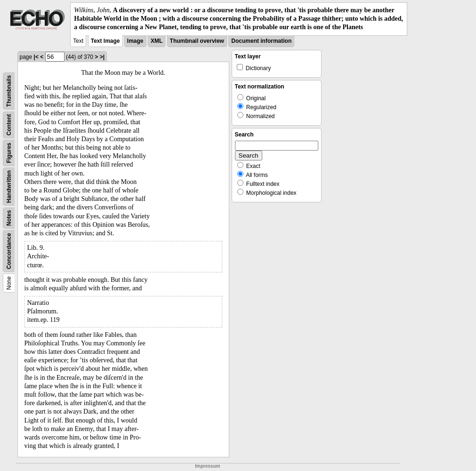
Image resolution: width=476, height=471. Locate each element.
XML (157, 41)
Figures (9, 153)
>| (102, 57)
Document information (261, 41)
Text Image (105, 41)
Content (9, 124)
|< (36, 57)
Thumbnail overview (197, 41)
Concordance (9, 251)
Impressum (207, 466)
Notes (9, 218)
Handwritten (9, 186)
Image (135, 41)
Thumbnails (9, 91)
